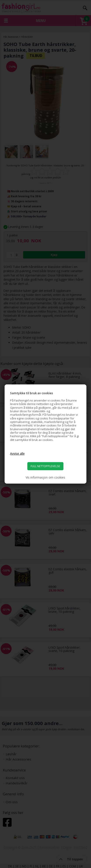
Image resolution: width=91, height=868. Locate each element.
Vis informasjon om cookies (45, 477)
